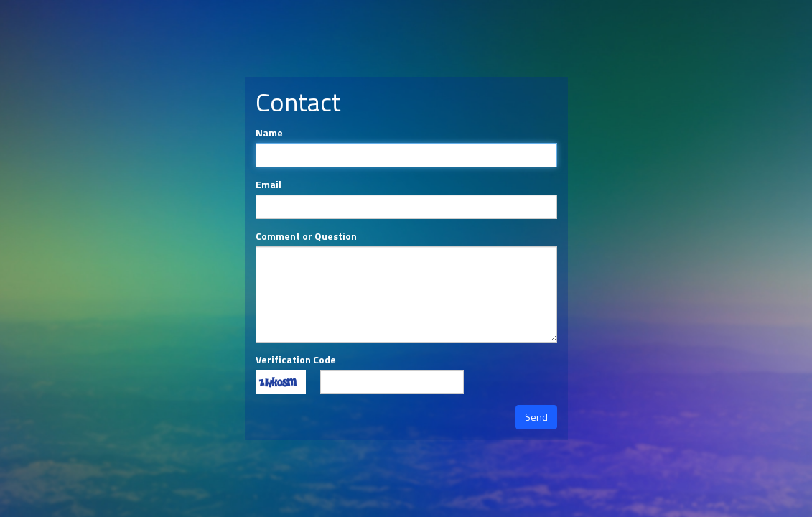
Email (269, 185)
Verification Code (296, 360)
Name (269, 133)
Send (536, 417)
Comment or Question (306, 236)
